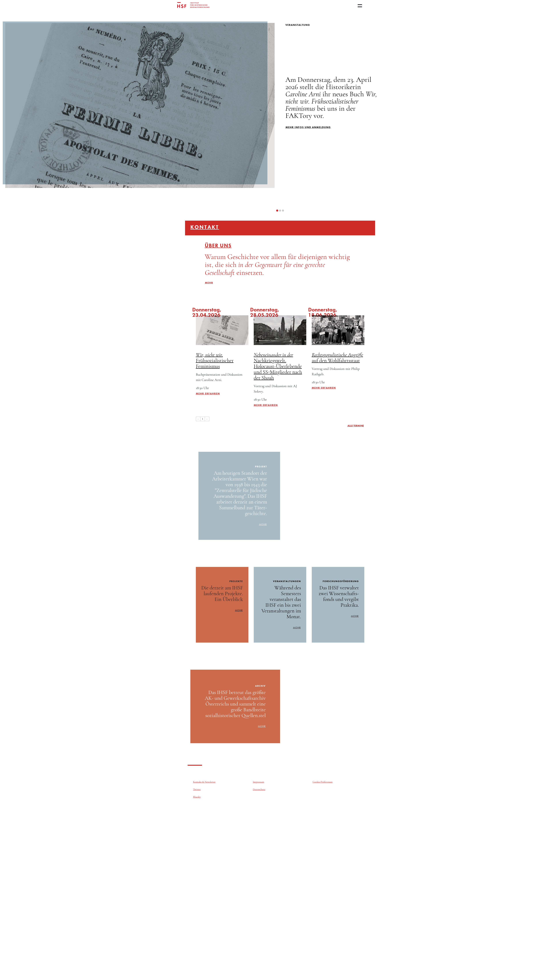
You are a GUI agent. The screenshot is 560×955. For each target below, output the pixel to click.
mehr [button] (209, 283)
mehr (263, 524)
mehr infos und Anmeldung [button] (308, 127)
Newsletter (210, 782)
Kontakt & (199, 782)
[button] (277, 211)
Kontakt (205, 227)
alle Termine (356, 426)
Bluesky (197, 797)
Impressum (258, 782)
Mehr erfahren (208, 393)
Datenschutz (259, 789)
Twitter (197, 789)
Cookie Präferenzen (323, 782)
